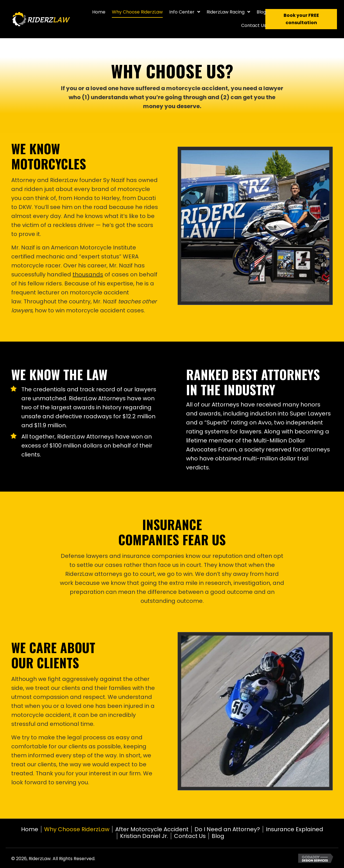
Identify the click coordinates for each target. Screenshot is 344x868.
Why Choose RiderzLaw (77, 829)
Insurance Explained (295, 829)
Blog (218, 836)
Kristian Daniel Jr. (144, 836)
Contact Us (190, 836)
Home (30, 829)
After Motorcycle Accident (152, 829)
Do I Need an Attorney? (227, 829)
